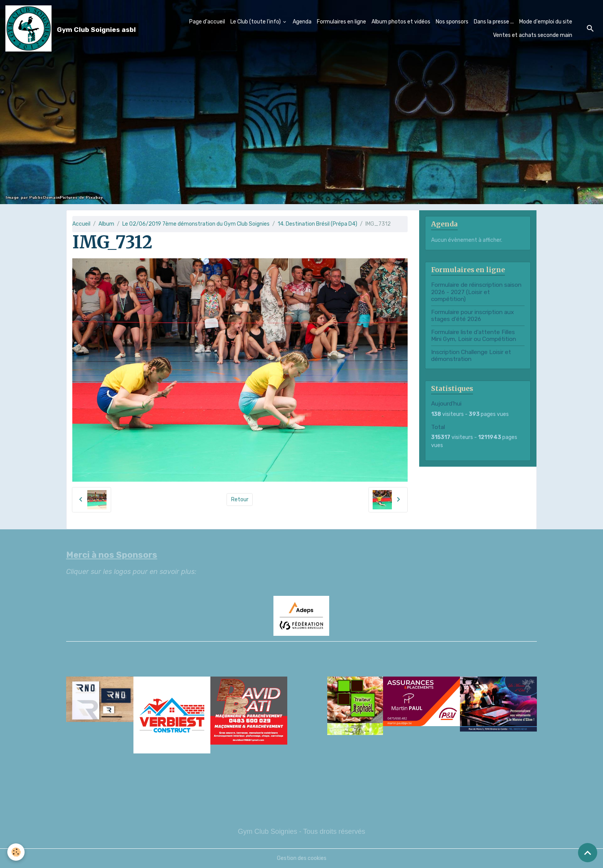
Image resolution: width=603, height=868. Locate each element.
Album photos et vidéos (401, 22)
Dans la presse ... (494, 22)
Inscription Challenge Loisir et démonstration (471, 356)
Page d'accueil (207, 22)
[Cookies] (16, 852)
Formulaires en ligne (341, 22)
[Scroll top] (588, 853)
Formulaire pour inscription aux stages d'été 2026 (472, 316)
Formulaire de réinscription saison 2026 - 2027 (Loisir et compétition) (476, 292)
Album (106, 224)
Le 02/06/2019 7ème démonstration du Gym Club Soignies (196, 224)
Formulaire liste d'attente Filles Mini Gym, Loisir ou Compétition (474, 336)
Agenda (302, 22)
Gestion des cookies (302, 858)
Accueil (81, 224)
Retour (240, 500)
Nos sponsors (452, 22)
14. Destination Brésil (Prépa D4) (317, 224)
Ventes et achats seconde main (533, 35)
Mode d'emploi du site (546, 22)
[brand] (67, 28)
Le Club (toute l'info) (256, 22)
